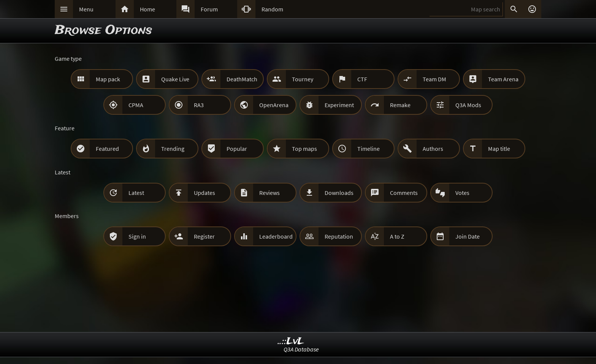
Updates (204, 193)
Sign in (137, 236)
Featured (107, 149)
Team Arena (503, 79)
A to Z (397, 236)
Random (272, 9)
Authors (433, 149)
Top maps (304, 149)
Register (204, 236)
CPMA (136, 105)
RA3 (199, 105)
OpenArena (274, 105)
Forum (209, 9)
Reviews (269, 193)
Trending (173, 149)
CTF (362, 79)
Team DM (434, 79)
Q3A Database (301, 349)
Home (147, 9)
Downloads (339, 193)
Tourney (303, 79)
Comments (404, 193)
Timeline (369, 149)
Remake (400, 105)
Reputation (339, 236)
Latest (136, 193)
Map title (499, 149)
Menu (86, 9)
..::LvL (291, 341)
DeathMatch (242, 79)
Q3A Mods (468, 105)
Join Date (468, 236)
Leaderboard (276, 236)
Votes (462, 193)
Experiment (339, 105)
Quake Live (175, 79)
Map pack (108, 79)
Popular (237, 149)
